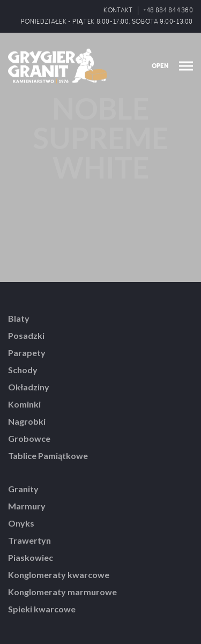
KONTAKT (118, 10)
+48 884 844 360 (168, 10)
